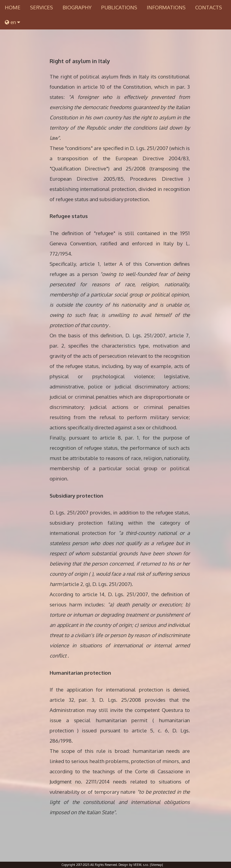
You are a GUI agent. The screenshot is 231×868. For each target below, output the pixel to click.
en (12, 22)
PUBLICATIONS (119, 7)
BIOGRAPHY (77, 7)
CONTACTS (209, 7)
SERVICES (42, 7)
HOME (13, 7)
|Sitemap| (156, 865)
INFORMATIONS (166, 7)
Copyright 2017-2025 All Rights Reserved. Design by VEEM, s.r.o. (105, 865)
